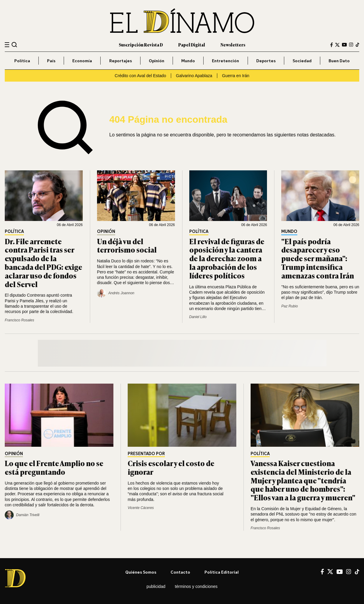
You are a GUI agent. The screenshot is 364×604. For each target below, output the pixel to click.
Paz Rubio (289, 306)
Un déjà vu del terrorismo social (127, 245)
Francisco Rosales (19, 320)
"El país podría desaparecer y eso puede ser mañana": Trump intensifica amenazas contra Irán (318, 258)
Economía (82, 61)
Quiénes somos (141, 572)
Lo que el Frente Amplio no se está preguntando (54, 467)
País (51, 61)
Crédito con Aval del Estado (140, 76)
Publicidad (156, 586)
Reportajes (121, 61)
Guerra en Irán (236, 76)
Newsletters (233, 45)
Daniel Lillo (198, 317)
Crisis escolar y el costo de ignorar (171, 467)
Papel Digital (192, 45)
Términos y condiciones (196, 586)
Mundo (188, 61)
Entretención (225, 61)
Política (22, 61)
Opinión (157, 61)
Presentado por (146, 454)
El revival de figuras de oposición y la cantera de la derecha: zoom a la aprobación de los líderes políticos (227, 258)
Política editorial (222, 572)
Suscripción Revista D (141, 45)
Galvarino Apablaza (194, 76)
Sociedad (302, 61)
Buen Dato (339, 61)
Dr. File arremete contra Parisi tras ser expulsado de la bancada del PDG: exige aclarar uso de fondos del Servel (43, 263)
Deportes (266, 61)
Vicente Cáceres (141, 508)
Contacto (180, 572)
